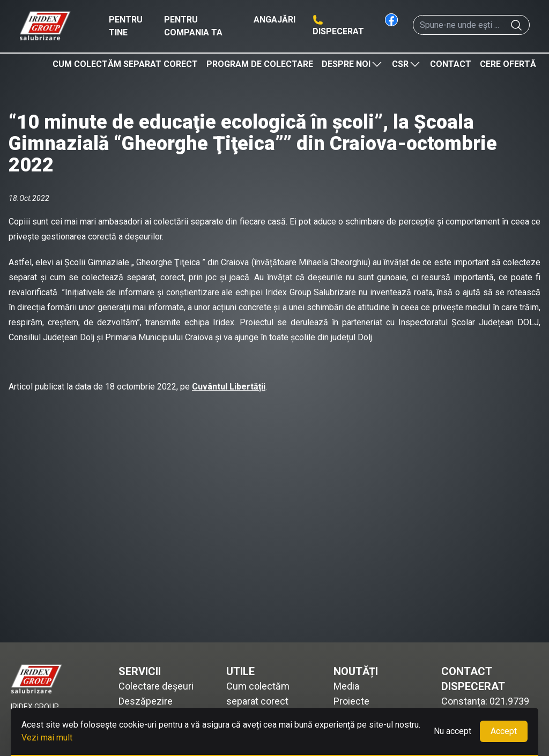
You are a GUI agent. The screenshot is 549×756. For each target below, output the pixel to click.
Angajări (274, 20)
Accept (504, 731)
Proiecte (351, 701)
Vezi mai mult (47, 738)
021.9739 (509, 701)
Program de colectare (260, 64)
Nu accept (452, 731)
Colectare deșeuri (156, 686)
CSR (407, 64)
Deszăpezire (146, 701)
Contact (451, 64)
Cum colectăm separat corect (125, 64)
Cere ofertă (508, 64)
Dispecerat (338, 31)
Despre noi (353, 64)
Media (346, 686)
